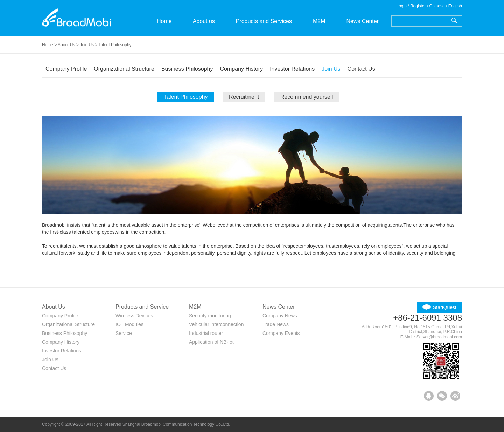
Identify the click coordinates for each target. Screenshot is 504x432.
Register (418, 6)
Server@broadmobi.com (439, 337)
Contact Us (361, 69)
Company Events (281, 333)
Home (164, 21)
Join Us (331, 69)
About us (204, 21)
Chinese (437, 6)
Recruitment (244, 97)
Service (124, 333)
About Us (66, 45)
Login (402, 6)
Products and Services (264, 21)
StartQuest (445, 307)
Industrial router (206, 333)
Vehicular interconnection (216, 324)
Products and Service (142, 307)
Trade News (276, 324)
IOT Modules (129, 324)
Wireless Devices (134, 316)
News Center (362, 21)
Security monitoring (210, 316)
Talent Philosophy (186, 97)
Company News (280, 316)
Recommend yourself (307, 97)
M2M (319, 21)
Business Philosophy (187, 69)
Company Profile (66, 69)
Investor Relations (292, 69)
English (455, 6)
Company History (241, 69)
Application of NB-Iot (211, 342)
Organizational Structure (124, 69)
